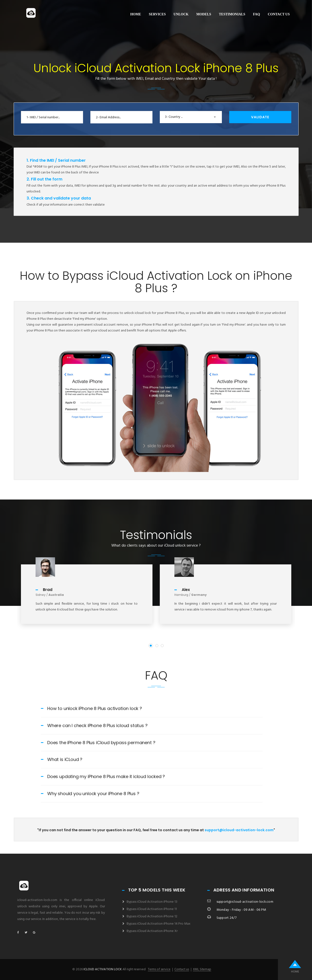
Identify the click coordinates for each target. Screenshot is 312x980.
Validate (260, 117)
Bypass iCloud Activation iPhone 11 (152, 909)
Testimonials (232, 14)
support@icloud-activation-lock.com (239, 830)
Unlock (181, 14)
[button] (191, 117)
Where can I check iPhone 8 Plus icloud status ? (94, 725)
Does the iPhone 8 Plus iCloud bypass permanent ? (98, 743)
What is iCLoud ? (62, 759)
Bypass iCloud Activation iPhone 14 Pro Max (159, 924)
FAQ (257, 14)
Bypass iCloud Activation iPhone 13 (152, 902)
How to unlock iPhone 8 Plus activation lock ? (91, 708)
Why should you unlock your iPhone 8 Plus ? (90, 794)
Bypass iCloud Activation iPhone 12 (152, 916)
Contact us (279, 14)
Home (136, 14)
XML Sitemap (202, 970)
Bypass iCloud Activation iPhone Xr (152, 931)
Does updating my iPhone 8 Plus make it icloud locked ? (103, 776)
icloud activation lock (103, 969)
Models (204, 14)
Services (157, 14)
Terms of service (159, 970)
